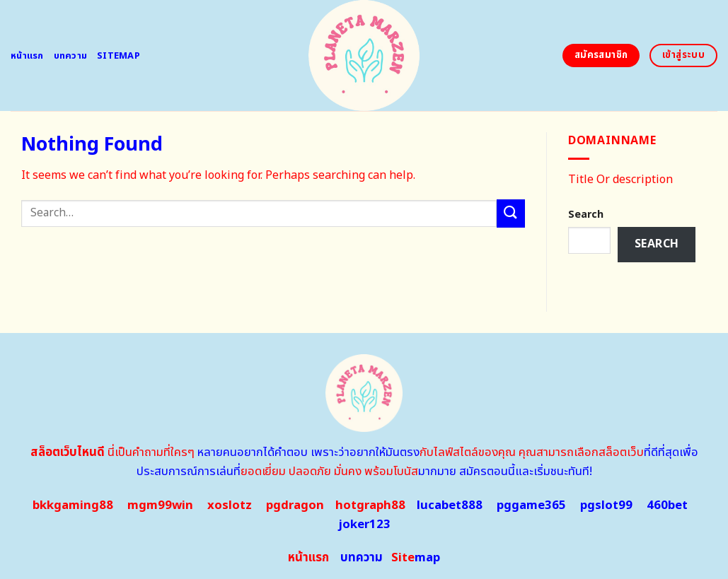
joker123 (364, 525)
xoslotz (230, 505)
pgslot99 (606, 505)
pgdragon (295, 505)
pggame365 (531, 505)
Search (586, 215)
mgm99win (160, 505)
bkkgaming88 (73, 505)
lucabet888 (450, 505)
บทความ (71, 56)
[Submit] (511, 213)
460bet (667, 505)
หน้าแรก (27, 56)
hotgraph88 (370, 505)
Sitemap (119, 56)
